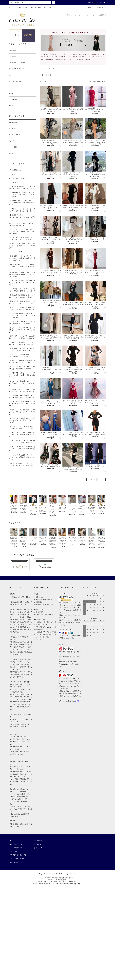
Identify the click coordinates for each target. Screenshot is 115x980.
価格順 (99, 81)
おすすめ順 (92, 81)
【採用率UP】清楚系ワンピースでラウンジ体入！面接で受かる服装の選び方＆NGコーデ (22, 203)
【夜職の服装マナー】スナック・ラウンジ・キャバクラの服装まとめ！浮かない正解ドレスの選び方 (22, 258)
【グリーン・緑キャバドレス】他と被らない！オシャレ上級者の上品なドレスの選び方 (22, 449)
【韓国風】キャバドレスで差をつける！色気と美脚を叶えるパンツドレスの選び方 (22, 362)
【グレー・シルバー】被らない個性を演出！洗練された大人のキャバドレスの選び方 (22, 434)
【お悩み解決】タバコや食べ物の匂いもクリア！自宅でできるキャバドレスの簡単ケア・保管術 (22, 194)
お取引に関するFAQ (15, 170)
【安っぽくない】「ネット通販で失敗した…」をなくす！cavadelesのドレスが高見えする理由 (22, 231)
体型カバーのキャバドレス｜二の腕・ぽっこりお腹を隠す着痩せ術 (22, 224)
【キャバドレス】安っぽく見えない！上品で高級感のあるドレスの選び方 (22, 355)
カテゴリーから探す (21, 8)
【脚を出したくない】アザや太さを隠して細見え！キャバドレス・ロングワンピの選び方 (22, 330)
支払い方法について (16, 844)
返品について (14, 851)
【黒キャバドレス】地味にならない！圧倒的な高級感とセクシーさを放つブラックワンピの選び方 (22, 275)
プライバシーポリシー (17, 858)
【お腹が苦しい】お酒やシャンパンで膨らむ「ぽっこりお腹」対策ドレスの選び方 (22, 308)
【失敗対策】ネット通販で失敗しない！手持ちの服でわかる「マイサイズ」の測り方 (22, 187)
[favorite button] (60, 113)
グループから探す (35, 8)
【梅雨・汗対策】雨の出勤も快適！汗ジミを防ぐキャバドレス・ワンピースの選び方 (22, 302)
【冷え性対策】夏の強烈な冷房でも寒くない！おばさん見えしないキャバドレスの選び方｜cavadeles (22, 316)
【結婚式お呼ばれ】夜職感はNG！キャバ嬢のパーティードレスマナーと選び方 (22, 296)
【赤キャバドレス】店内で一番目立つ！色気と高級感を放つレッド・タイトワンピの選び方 (22, 404)
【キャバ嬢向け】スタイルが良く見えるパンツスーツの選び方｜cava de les (22, 349)
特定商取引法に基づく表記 (18, 855)
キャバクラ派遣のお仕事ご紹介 (19, 178)
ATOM (16, 862)
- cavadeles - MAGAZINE (17, 252)
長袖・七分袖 (51, 69)
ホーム (11, 8)
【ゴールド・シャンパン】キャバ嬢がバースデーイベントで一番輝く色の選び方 (22, 442)
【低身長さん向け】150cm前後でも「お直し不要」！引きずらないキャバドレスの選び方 (22, 246)
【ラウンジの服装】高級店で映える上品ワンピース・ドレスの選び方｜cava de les (22, 343)
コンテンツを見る (48, 8)
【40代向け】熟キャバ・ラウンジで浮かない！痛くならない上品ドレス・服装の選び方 (22, 266)
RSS (11, 862)
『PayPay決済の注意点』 (67, 664)
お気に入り (89, 8)
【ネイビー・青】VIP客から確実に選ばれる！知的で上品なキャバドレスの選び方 (22, 396)
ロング (45, 69)
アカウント (90, 3)
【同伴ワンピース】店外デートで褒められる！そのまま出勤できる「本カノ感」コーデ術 (22, 283)
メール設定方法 (14, 174)
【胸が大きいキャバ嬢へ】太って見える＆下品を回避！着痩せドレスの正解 (22, 323)
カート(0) (101, 3)
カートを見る (38, 844)
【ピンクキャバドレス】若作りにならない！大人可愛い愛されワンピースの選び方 (22, 427)
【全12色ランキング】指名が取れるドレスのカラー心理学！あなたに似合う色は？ (22, 210)
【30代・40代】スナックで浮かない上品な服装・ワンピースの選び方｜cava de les (22, 337)
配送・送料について (16, 848)
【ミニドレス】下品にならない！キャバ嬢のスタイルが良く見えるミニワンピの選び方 (22, 375)
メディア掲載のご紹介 (16, 182)
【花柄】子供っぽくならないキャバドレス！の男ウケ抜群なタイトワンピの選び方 (22, 464)
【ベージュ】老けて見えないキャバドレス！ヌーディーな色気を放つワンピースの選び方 (22, 457)
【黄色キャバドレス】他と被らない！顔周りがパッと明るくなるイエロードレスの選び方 (22, 412)
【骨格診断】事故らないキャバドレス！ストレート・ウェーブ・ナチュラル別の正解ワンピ (22, 217)
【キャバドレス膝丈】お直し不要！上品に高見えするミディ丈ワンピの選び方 (22, 368)
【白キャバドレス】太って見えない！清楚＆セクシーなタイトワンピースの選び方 (22, 390)
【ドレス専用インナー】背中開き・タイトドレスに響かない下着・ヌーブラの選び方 (22, 290)
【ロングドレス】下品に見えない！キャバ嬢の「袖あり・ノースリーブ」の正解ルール (22, 383)
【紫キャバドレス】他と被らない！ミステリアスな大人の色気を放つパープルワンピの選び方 (22, 420)
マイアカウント (39, 841)
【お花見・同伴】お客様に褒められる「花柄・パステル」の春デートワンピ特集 (22, 239)
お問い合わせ (100, 8)
